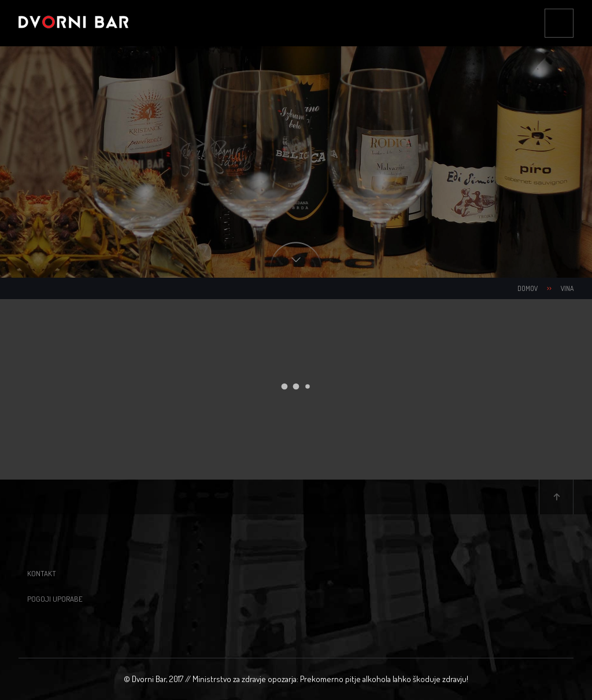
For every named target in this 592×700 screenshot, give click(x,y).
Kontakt (42, 573)
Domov (528, 288)
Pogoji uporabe (55, 599)
